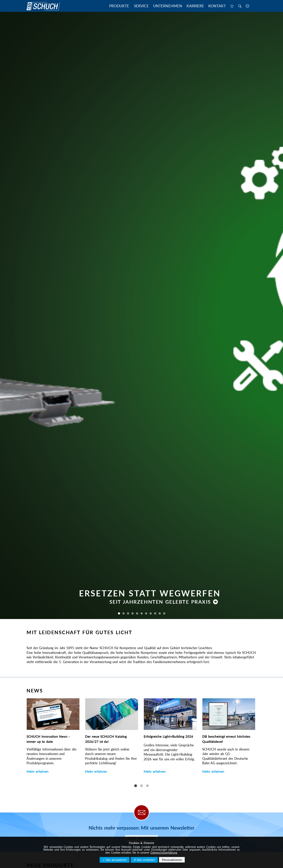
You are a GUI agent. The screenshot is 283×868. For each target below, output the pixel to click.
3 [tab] (147, 786)
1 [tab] (136, 786)
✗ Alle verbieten (144, 860)
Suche (240, 6)
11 (164, 613)
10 (160, 613)
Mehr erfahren (38, 771)
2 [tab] (141, 786)
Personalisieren (172, 860)
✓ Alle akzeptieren (115, 860)
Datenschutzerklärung (164, 853)
